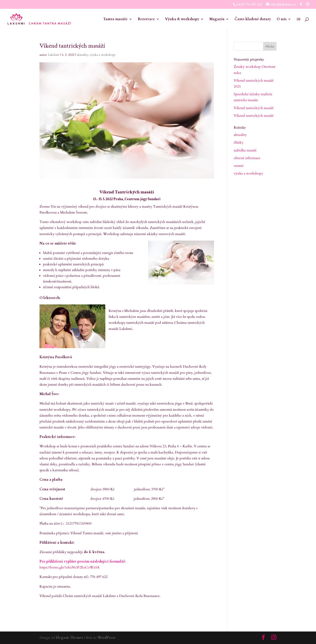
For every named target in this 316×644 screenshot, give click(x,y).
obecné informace (247, 158)
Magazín (217, 20)
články (239, 142)
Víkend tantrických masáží (254, 108)
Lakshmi (54, 55)
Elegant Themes (69, 638)
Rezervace (146, 20)
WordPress (106, 638)
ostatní (239, 166)
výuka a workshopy (103, 55)
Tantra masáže (115, 20)
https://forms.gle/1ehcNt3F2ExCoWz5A (69, 567)
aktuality (82, 55)
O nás (282, 20)
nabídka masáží (245, 150)
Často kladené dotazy (253, 20)
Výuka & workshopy (182, 20)
